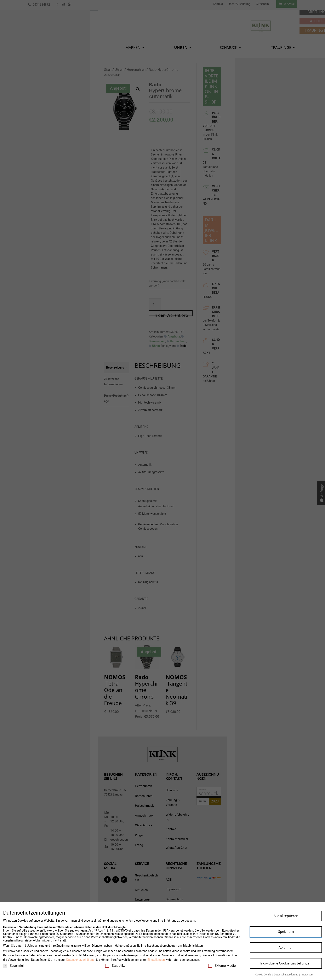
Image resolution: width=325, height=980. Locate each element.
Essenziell (14, 966)
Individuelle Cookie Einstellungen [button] (286, 963)
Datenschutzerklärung (80, 960)
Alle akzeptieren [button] (286, 916)
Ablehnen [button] (286, 947)
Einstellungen (156, 960)
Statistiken (116, 966)
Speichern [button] (286, 932)
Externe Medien (223, 966)
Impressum (307, 975)
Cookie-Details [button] (264, 975)
